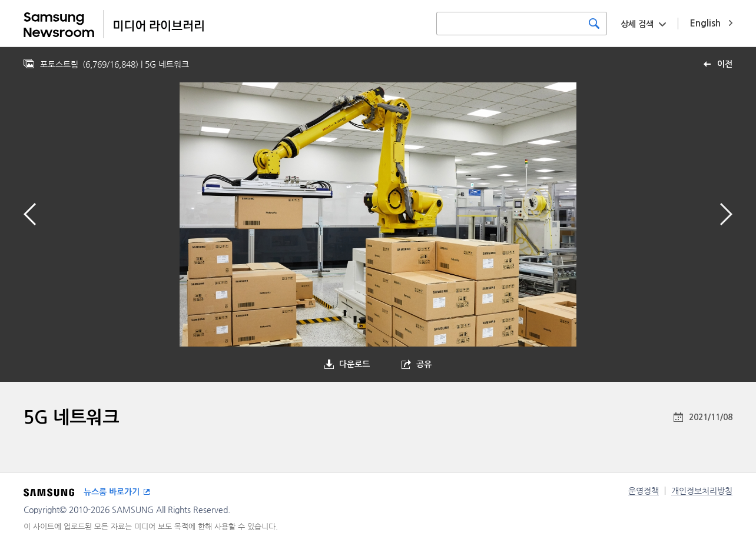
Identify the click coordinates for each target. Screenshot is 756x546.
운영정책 (644, 491)
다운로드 (354, 364)
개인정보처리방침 (702, 491)
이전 (725, 64)
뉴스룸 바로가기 (112, 492)
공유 (424, 364)
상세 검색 (637, 24)
